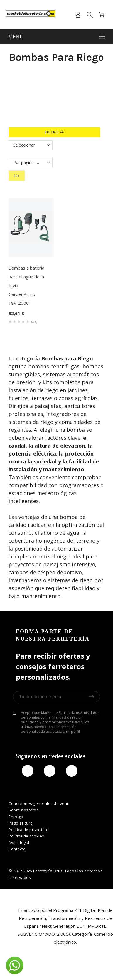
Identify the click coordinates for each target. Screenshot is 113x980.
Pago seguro (21, 823)
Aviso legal (19, 842)
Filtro (54, 132)
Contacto (17, 849)
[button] (15, 965)
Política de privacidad (29, 830)
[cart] (102, 15)
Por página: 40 (27, 162)
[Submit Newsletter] (91, 697)
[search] (90, 15)
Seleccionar (24, 145)
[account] (78, 15)
